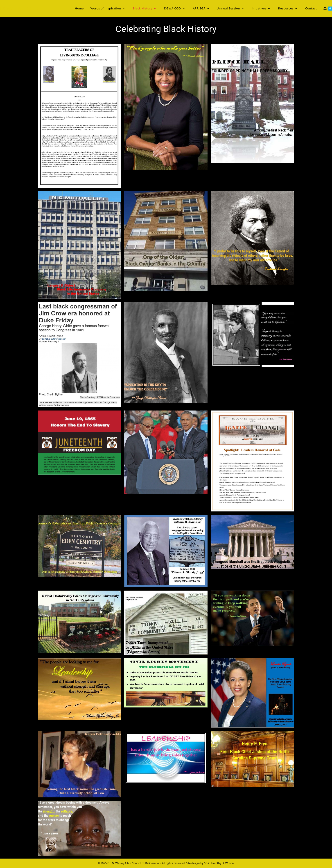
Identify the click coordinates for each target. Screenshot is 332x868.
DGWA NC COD (19, 8)
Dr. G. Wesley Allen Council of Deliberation (134, 863)
